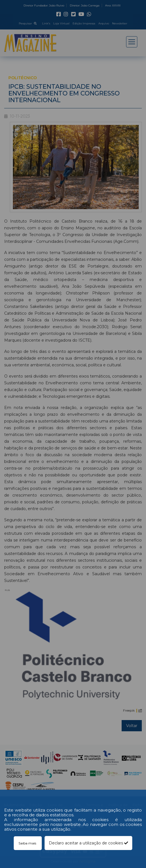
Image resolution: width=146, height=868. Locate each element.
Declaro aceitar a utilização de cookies (88, 843)
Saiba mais (28, 843)
